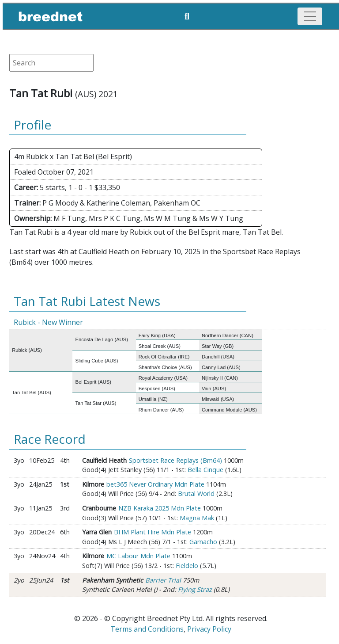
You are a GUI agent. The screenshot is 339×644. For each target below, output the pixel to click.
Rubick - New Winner (48, 322)
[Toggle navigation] (310, 16)
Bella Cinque (205, 470)
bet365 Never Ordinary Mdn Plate (155, 484)
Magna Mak (197, 518)
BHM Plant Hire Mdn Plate (153, 532)
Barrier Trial (163, 580)
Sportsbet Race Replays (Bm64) (175, 460)
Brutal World (196, 493)
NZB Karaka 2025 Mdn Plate (160, 508)
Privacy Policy (209, 629)
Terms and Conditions (147, 629)
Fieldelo (187, 566)
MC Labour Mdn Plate (138, 556)
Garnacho (203, 542)
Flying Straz (195, 589)
